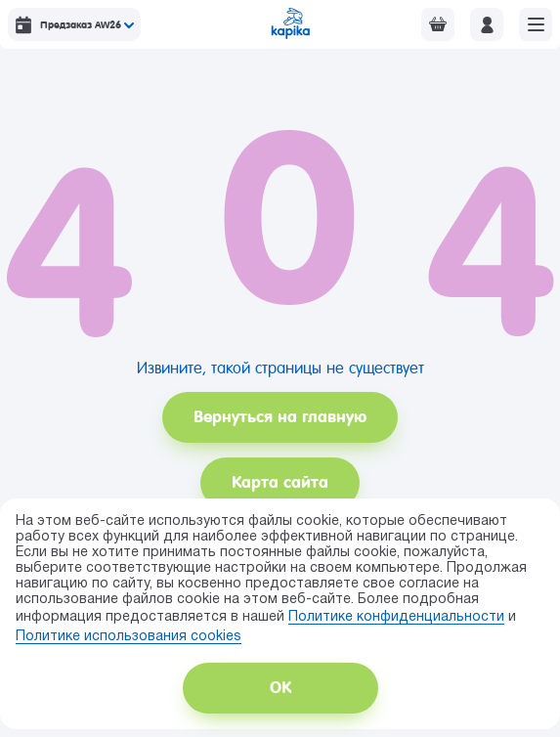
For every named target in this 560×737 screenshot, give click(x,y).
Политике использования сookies (129, 637)
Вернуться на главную (280, 417)
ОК (280, 688)
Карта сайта (280, 482)
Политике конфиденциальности (396, 617)
